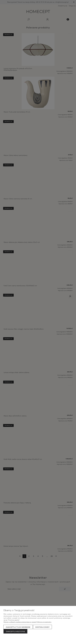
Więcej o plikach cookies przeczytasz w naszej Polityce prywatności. (28, 622)
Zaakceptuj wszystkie (15, 632)
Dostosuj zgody (43, 627)
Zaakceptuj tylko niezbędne (18, 627)
